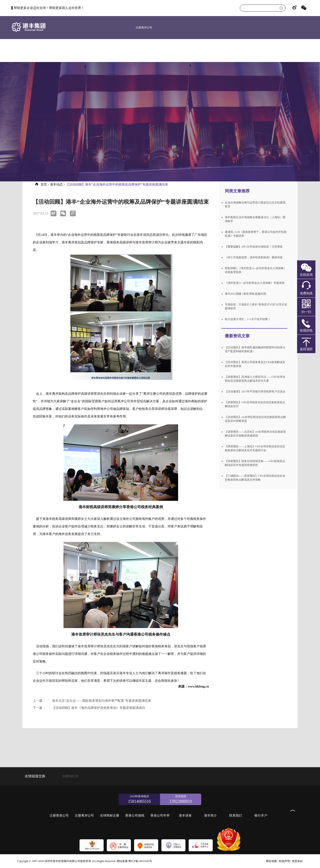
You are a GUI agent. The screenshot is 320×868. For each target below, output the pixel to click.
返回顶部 (306, 349)
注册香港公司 (123, 51)
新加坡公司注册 (165, 51)
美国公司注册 (144, 51)
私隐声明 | (285, 861)
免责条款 (297, 861)
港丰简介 (268, 51)
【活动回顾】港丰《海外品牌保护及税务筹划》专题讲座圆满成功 (89, 708)
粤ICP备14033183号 (140, 861)
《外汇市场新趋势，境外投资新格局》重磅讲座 (254, 257)
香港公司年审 (227, 51)
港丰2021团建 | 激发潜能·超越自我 (245, 294)
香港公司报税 (207, 51)
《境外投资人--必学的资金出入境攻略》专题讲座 (255, 283)
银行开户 (310, 51)
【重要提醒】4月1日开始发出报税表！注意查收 (254, 247)
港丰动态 (56, 185)
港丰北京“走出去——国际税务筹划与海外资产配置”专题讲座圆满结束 (92, 701)
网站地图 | (272, 861)
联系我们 (289, 51)
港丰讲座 (248, 51)
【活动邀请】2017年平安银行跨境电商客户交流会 (255, 392)
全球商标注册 (186, 51)
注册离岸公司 (144, 28)
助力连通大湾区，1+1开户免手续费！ (248, 319)
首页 (102, 51)
